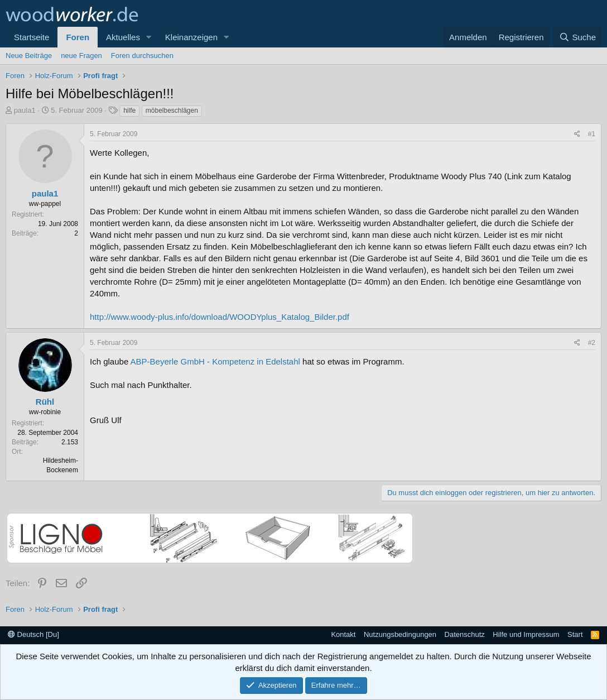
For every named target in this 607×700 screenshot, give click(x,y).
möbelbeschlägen (172, 111)
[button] (149, 37)
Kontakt (343, 634)
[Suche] (577, 37)
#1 (592, 134)
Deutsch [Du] (33, 634)
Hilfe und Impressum (526, 634)
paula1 (25, 110)
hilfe (129, 111)
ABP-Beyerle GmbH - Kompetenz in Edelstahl (215, 361)
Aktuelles (123, 37)
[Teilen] (577, 134)
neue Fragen (81, 56)
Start (575, 634)
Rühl (45, 402)
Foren (78, 37)
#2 (592, 343)
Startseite (32, 37)
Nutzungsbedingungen (400, 634)
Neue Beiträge (29, 56)
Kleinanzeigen (191, 37)
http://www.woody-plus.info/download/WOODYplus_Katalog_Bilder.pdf (220, 317)
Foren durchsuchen (142, 56)
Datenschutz (465, 634)
